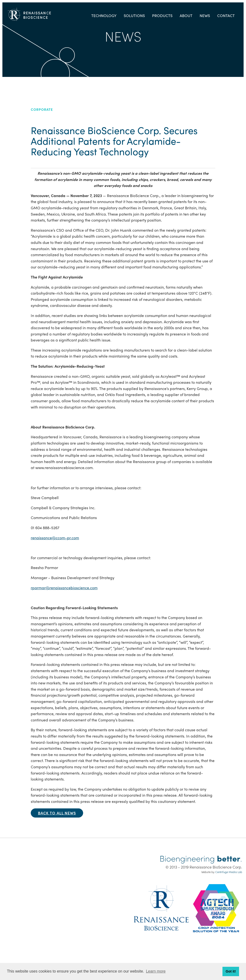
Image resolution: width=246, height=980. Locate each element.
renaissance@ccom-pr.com (55, 538)
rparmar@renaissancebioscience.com (64, 588)
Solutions (134, 16)
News (205, 16)
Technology (104, 16)
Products (162, 16)
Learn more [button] (156, 971)
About (186, 16)
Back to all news (57, 813)
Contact (226, 16)
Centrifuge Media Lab (229, 872)
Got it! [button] (231, 971)
